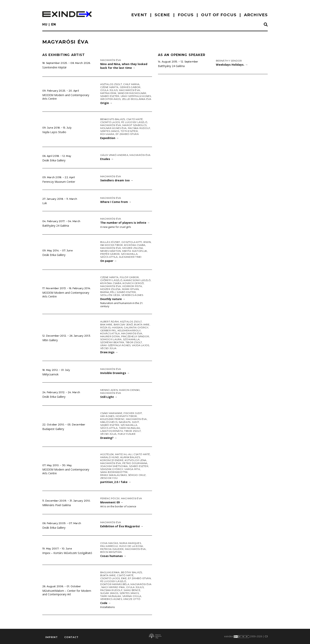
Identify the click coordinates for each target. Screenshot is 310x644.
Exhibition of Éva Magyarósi (122, 526)
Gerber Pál (108, 330)
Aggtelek (107, 454)
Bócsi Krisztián (111, 552)
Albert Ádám (110, 322)
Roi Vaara (107, 134)
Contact (71, 637)
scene (162, 15)
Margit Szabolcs (135, 125)
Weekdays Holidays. (232, 65)
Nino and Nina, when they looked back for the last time (124, 66)
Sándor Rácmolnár (132, 93)
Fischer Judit (133, 413)
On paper (109, 261)
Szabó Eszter (110, 96)
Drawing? (109, 438)
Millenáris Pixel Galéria (57, 505)
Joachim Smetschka (114, 466)
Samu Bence (132, 590)
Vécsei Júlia (108, 348)
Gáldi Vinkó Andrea (114, 155)
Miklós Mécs (109, 422)
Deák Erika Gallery (54, 160)
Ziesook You (109, 478)
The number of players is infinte (125, 223)
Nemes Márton (111, 251)
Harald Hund (110, 457)
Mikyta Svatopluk (135, 251)
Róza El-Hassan (111, 327)
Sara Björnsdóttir (114, 472)
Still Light (109, 397)
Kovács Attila (110, 333)
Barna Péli (108, 292)
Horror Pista (132, 286)
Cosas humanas (113, 556)
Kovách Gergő (133, 283)
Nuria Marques (130, 543)
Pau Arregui (109, 546)
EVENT (139, 15)
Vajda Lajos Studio (54, 132)
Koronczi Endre (112, 460)
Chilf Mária (131, 84)
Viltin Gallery (50, 340)
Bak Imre (106, 324)
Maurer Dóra (110, 336)
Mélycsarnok (50, 374)
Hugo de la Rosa (131, 546)
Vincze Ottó (132, 599)
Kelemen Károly (129, 330)
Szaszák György (112, 469)
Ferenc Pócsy (110, 498)
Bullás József (110, 242)
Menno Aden (109, 390)
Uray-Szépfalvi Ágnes (136, 96)
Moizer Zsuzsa (133, 248)
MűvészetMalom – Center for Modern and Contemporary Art (67, 593)
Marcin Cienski (129, 390)
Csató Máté (135, 119)
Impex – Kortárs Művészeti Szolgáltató (67, 553)
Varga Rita (132, 469)
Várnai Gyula (132, 596)
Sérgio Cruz (137, 475)
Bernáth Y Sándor (229, 61)
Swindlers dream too (117, 180)
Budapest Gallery (53, 429)
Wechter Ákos (111, 99)
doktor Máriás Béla (115, 584)
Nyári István (130, 289)
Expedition (110, 138)
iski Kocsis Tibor (112, 245)
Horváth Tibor (126, 416)
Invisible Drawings (115, 373)
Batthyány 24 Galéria (56, 226)
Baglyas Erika (110, 572)
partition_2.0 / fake (116, 482)
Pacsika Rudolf (139, 128)
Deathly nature (113, 299)
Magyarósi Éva (111, 60)
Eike (124, 578)
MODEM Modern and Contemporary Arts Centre (66, 97)
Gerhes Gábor (130, 87)
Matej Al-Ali (124, 454)
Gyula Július (109, 90)
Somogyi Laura (111, 339)
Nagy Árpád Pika (113, 587)
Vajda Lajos (141, 345)
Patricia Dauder (112, 549)
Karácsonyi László (137, 280)
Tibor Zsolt (134, 342)
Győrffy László (111, 280)
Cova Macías (109, 543)
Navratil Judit (129, 422)
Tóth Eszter (129, 131)
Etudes (107, 159)
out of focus (219, 15)
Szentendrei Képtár (54, 67)
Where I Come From (116, 202)
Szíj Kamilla (129, 254)
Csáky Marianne (111, 413)
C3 (266, 636)
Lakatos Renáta (112, 431)
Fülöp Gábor (129, 277)
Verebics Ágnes (132, 295)
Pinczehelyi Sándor (135, 336)
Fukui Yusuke (127, 434)
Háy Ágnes (107, 416)
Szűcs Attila (109, 257)
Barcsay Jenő (123, 324)
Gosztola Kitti (132, 242)
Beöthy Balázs (131, 572)
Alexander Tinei (130, 257)
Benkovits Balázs (113, 119)
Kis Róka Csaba (135, 245)
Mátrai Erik (108, 93)
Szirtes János (110, 131)
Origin (106, 103)
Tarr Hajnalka (129, 428)
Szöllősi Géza (110, 295)
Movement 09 (112, 502)
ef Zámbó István (127, 134)
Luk (45, 203)
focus (186, 15)
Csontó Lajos (110, 122)
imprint (52, 637)
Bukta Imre (142, 324)
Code (106, 603)
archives (256, 15)
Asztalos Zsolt (111, 84)
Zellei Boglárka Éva (137, 99)
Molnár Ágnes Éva (113, 128)
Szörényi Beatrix (112, 342)
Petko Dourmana (135, 463)
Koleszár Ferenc (112, 419)
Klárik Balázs (130, 457)
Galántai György (136, 327)
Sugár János (109, 593)
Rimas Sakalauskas (114, 475)
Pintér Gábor (110, 254)
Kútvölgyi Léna (136, 460)
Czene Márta (109, 87)
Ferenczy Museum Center (59, 182)
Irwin (147, 242)
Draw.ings (109, 352)
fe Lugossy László (134, 122)
